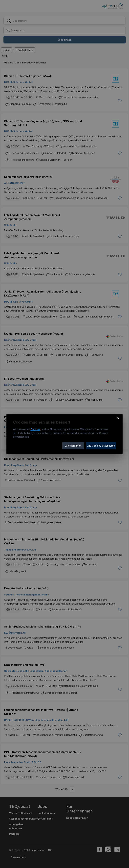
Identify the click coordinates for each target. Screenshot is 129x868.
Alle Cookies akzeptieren (101, 446)
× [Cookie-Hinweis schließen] (118, 418)
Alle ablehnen (73, 446)
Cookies (35, 429)
